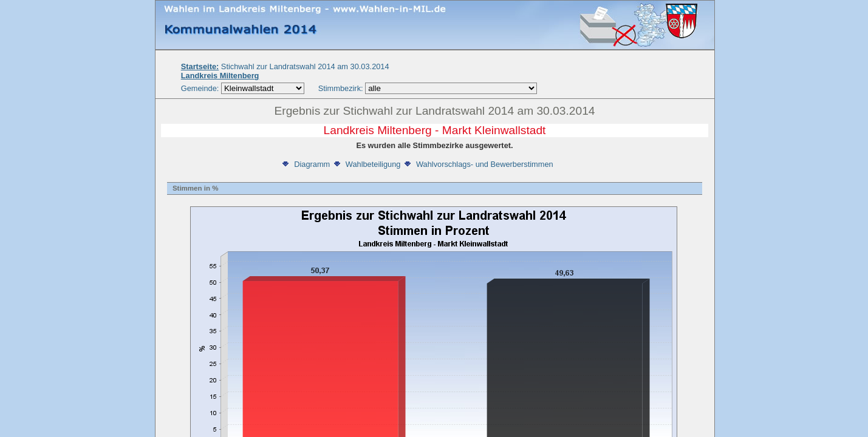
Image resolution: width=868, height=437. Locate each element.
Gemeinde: (201, 88)
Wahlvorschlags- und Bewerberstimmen (478, 164)
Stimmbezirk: (341, 88)
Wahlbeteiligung (367, 164)
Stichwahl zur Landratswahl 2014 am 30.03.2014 (285, 66)
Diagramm (305, 164)
